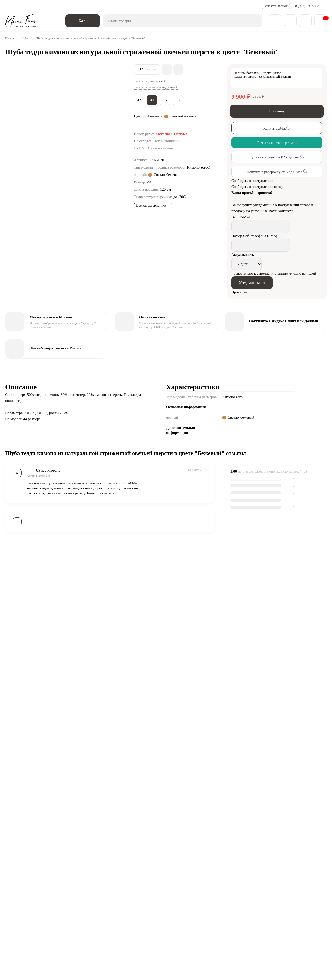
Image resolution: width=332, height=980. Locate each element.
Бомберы (204, 885)
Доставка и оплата (35, 6)
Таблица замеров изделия (158, 87)
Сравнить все (112, 770)
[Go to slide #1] (15, 77)
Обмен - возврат (67, 6)
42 (139, 100)
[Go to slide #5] (15, 182)
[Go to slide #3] (15, 129)
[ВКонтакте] (17, 863)
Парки (229, 885)
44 (153, 100)
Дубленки (152, 885)
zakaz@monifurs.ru (110, 915)
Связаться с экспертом (42, 745)
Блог (49, 898)
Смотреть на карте (177, 925)
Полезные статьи (117, 6)
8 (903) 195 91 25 (308, 6)
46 (167, 100)
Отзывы (181, 898)
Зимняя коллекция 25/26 (41, 885)
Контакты (155, 6)
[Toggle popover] (313, 965)
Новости (92, 6)
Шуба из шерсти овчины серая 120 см (136, 797)
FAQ (139, 6)
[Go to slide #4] (15, 156)
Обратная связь (61, 863)
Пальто (178, 885)
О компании (24, 898)
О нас (10, 6)
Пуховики (254, 885)
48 (180, 100)
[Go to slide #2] (15, 103)
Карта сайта (208, 898)
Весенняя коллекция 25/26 (105, 885)
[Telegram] (31, 863)
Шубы (26, 38)
